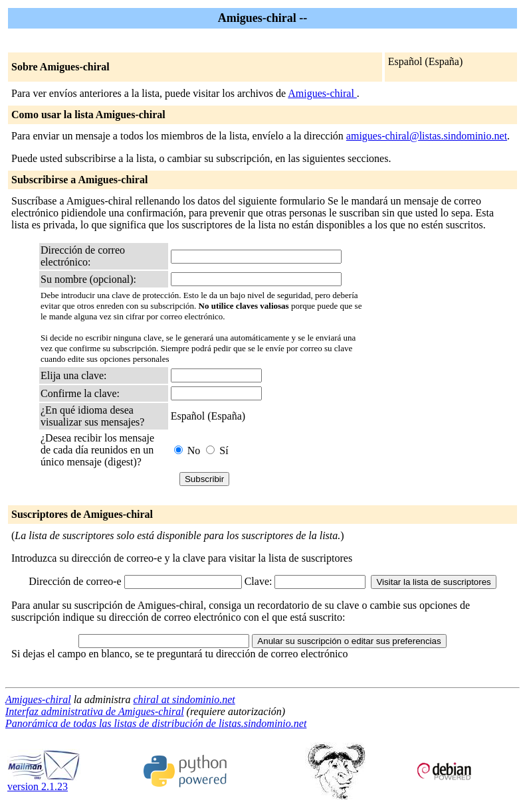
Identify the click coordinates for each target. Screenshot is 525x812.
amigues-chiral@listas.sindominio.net (427, 136)
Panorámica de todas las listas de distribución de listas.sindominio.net (156, 723)
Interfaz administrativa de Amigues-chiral (95, 711)
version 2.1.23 (44, 782)
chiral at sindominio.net (184, 699)
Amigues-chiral (322, 93)
